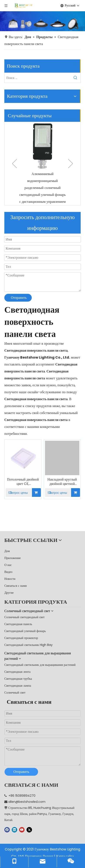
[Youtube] (22, 830)
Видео (8, 572)
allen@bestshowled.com (27, 802)
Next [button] (71, 164)
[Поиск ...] (37, 78)
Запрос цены (17, 493)
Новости (10, 579)
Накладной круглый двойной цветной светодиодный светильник (62, 482)
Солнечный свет (15, 692)
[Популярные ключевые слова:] (75, 78)
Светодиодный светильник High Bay (28, 645)
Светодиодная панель (18, 624)
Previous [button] (14, 164)
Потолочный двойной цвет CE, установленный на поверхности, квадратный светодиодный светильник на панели (23, 482)
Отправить (19, 298)
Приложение (12, 558)
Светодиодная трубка (18, 679)
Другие (9, 593)
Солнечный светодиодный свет (24, 617)
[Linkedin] (14, 830)
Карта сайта (65, 856)
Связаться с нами (16, 586)
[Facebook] (7, 830)
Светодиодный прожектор (21, 638)
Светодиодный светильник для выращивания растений (40, 665)
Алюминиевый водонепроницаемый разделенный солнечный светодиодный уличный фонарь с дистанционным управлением (42, 188)
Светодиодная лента (17, 672)
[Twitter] (29, 830)
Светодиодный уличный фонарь (25, 631)
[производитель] (42, 21)
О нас (8, 565)
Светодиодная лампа (18, 686)
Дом (7, 551)
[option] (42, 164)
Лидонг (48, 856)
